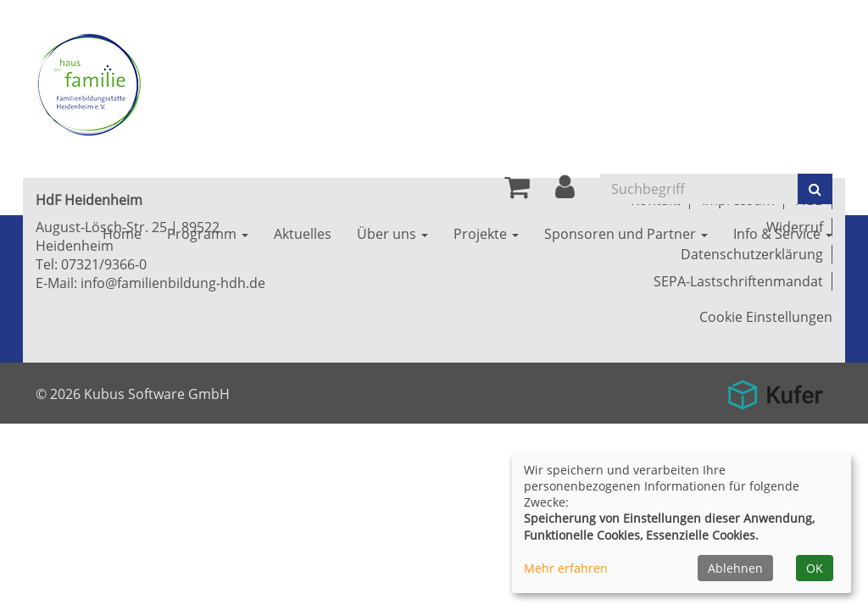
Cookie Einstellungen (766, 317)
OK (815, 568)
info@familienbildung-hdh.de (173, 283)
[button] (565, 191)
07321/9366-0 (104, 264)
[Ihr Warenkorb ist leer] (517, 191)
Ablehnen (735, 568)
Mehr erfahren (566, 568)
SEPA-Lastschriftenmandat (738, 281)
